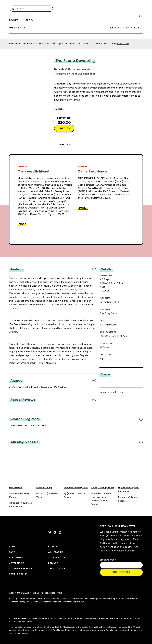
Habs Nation (16, 488)
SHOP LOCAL (65, 144)
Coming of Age (119, 336)
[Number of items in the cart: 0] (140, 17)
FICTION (104, 336)
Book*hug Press (108, 313)
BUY (62, 128)
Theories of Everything (76, 488)
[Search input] (31, 9)
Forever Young (44, 488)
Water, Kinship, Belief (102, 488)
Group (29, 622)
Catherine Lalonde (79, 69)
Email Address (109, 560)
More (59, 109)
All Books (104, 347)
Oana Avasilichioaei (83, 74)
